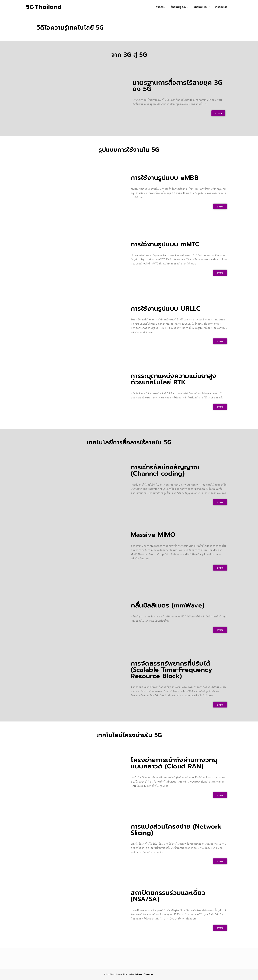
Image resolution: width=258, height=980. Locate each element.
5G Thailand (44, 7)
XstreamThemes (144, 974)
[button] (218, 113)
